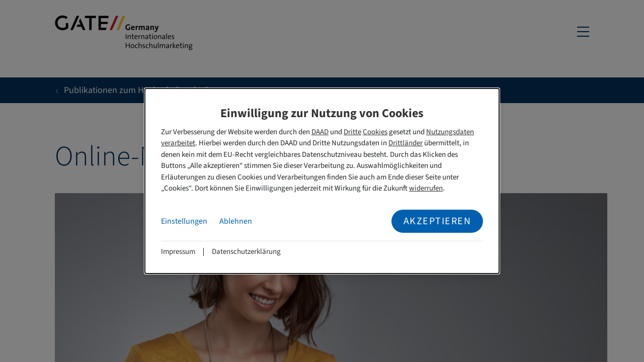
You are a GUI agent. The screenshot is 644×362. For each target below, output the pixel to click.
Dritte (352, 132)
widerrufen (426, 188)
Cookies (375, 132)
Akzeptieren (437, 221)
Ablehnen (236, 221)
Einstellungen (184, 221)
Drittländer (406, 143)
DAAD (320, 132)
